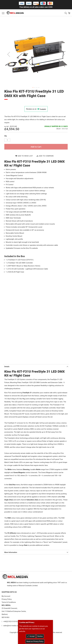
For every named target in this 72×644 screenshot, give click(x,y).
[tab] (36, 366)
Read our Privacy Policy (35, 641)
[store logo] (15, 13)
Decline (40, 636)
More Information (11, 552)
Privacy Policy (7, 599)
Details (7, 367)
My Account (6, 596)
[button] (9, 54)
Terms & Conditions (9, 602)
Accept (32, 636)
